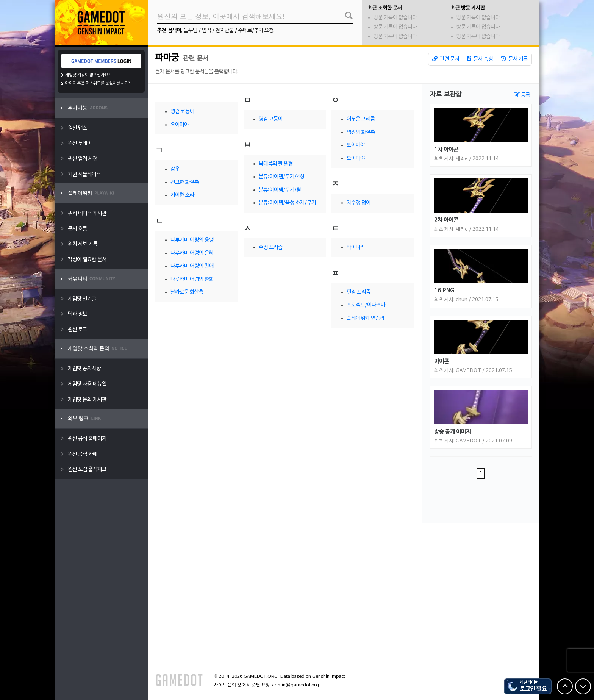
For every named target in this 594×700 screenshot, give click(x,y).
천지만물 (225, 30)
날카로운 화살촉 (187, 292)
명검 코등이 (182, 112)
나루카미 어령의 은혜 (192, 253)
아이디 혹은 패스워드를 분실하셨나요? (98, 83)
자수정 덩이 (359, 203)
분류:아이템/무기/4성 (281, 177)
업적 (206, 30)
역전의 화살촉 (361, 132)
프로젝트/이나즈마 (366, 305)
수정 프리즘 (271, 248)
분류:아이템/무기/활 (280, 190)
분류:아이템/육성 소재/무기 (287, 203)
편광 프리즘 (359, 292)
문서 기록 (514, 59)
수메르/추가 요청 (256, 30)
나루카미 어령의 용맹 (192, 240)
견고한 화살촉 (185, 182)
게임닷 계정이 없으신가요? (88, 75)
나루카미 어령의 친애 (192, 266)
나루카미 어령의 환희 (192, 279)
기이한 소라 (182, 195)
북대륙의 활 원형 (276, 164)
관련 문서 (446, 59)
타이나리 (356, 248)
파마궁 (168, 58)
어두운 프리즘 (361, 119)
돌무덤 (191, 30)
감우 (175, 169)
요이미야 (180, 125)
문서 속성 (480, 59)
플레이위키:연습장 (366, 318)
